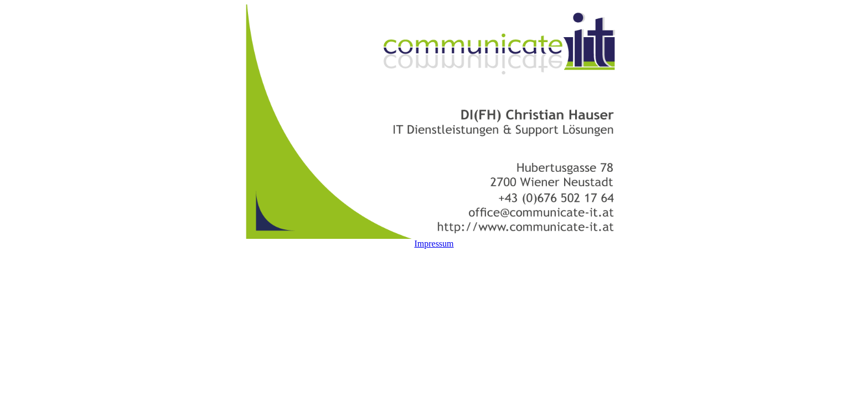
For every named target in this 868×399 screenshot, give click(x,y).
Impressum (434, 244)
